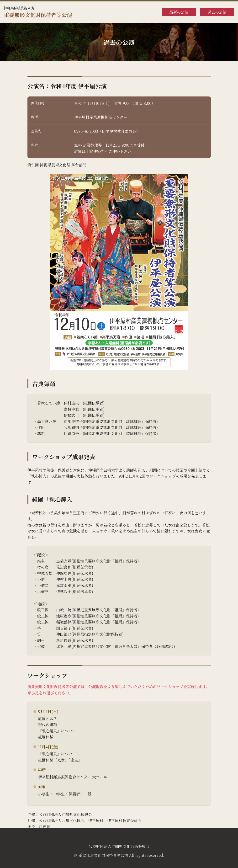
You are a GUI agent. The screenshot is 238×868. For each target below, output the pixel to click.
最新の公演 (179, 12)
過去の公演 (217, 12)
